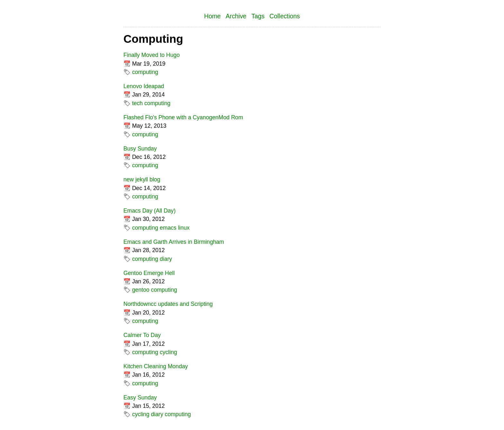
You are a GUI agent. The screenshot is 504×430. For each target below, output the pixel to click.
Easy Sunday (140, 398)
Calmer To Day (142, 335)
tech (137, 103)
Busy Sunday (140, 149)
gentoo (141, 290)
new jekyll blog (142, 179)
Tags (258, 16)
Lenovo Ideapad (144, 86)
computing (145, 72)
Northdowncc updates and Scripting (168, 304)
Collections (285, 16)
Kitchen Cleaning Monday (156, 366)
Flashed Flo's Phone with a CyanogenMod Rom (183, 117)
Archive (236, 16)
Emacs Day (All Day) (149, 211)
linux (184, 228)
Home (212, 16)
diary (166, 259)
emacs (168, 228)
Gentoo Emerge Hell (149, 273)
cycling (168, 352)
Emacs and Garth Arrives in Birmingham (174, 242)
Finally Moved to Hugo (152, 55)
